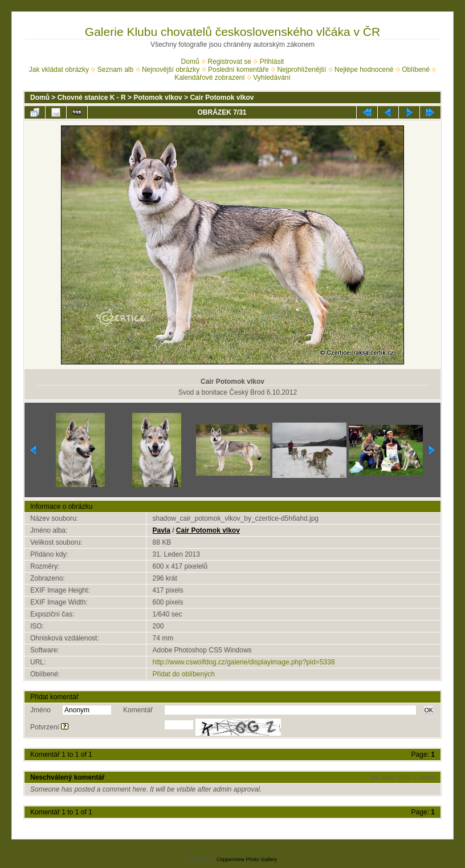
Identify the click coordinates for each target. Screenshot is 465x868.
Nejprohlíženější (301, 70)
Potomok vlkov (158, 98)
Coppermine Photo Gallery (247, 859)
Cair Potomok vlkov (222, 98)
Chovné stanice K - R (92, 98)
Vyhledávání (272, 78)
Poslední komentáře (238, 70)
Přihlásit (272, 62)
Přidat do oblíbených (183, 674)
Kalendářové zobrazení (209, 78)
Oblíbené (416, 70)
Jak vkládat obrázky (59, 70)
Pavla (161, 530)
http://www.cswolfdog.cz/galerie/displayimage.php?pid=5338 (243, 662)
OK (429, 710)
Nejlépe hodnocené (364, 70)
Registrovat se (229, 62)
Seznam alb (115, 70)
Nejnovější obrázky (171, 70)
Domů (190, 62)
